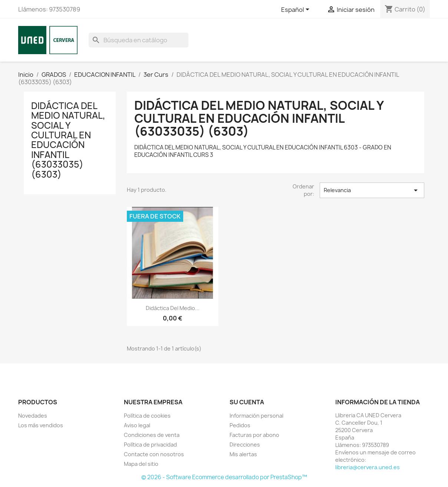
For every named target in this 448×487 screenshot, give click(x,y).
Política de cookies (147, 416)
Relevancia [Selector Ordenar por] (372, 190)
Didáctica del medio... (173, 308)
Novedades (33, 416)
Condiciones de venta (152, 435)
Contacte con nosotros (154, 454)
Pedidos (240, 425)
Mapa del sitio (141, 464)
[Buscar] (139, 40)
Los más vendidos (41, 425)
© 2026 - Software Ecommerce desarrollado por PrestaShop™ (224, 477)
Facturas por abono (254, 435)
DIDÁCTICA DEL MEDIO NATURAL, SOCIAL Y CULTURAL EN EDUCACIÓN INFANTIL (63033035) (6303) (68, 140)
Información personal (256, 416)
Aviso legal (137, 425)
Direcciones (245, 445)
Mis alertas (243, 454)
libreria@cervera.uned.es (368, 467)
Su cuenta (247, 402)
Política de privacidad (150, 445)
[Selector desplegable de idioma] (297, 10)
